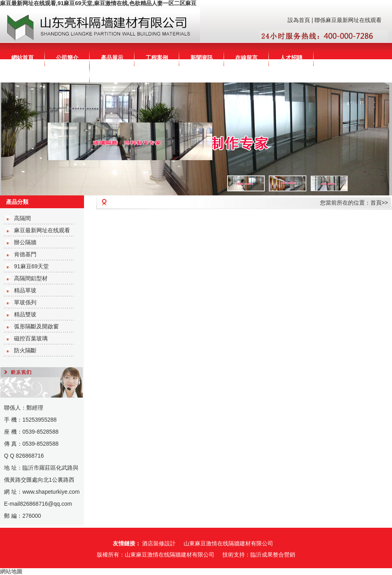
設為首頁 (299, 20)
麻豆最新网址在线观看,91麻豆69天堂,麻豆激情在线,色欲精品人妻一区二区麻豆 (98, 3)
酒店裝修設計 (159, 543)
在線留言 (246, 58)
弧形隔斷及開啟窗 (36, 326)
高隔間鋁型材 (31, 278)
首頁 (376, 203)
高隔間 (22, 218)
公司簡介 (67, 58)
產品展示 (112, 58)
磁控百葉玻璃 (31, 338)
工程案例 (157, 58)
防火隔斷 (25, 350)
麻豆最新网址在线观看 (42, 230)
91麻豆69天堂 (31, 266)
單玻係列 (25, 302)
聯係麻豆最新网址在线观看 (348, 20)
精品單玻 (25, 290)
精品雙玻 (25, 314)
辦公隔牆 (25, 242)
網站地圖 (11, 571)
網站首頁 (22, 58)
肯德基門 (25, 254)
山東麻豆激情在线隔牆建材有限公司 (228, 543)
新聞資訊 (202, 58)
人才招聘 (291, 58)
